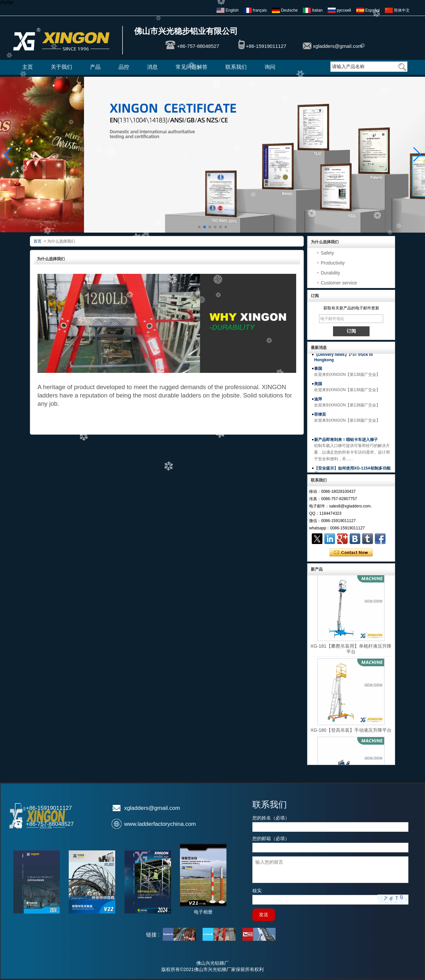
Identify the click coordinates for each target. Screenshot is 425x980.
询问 (270, 67)
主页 (28, 67)
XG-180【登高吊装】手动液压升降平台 (351, 732)
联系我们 (236, 67)
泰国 (318, 371)
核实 (257, 891)
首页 (38, 241)
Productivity (333, 263)
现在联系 (351, 553)
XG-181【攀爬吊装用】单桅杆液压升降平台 (351, 651)
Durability (330, 273)
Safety (327, 253)
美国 (318, 386)
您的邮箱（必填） (271, 838)
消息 (152, 67)
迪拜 (318, 401)
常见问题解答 (192, 67)
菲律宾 (320, 417)
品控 (124, 67)
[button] (199, 227)
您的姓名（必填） (271, 818)
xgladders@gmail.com (338, 46)
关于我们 (61, 67)
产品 (95, 67)
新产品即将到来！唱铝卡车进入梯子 (346, 442)
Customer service (339, 283)
